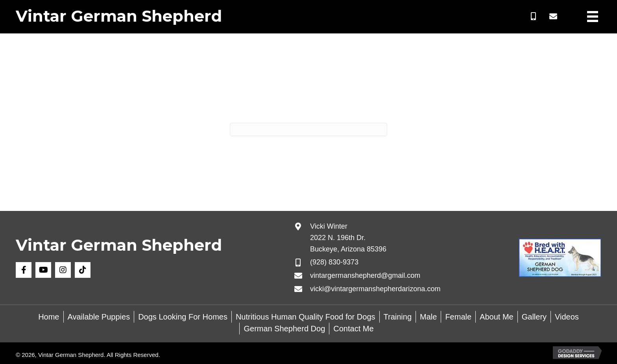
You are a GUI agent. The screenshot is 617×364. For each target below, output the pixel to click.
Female (458, 317)
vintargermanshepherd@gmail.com (365, 275)
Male (428, 317)
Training (398, 317)
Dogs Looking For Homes (183, 317)
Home (49, 317)
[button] (534, 17)
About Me (497, 317)
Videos (567, 317)
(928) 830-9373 (334, 262)
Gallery (534, 317)
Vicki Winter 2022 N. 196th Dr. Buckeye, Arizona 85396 (348, 238)
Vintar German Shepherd (119, 16)
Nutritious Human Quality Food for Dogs (306, 317)
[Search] (308, 129)
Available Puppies (99, 317)
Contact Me (353, 329)
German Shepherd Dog (284, 329)
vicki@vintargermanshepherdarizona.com (375, 289)
